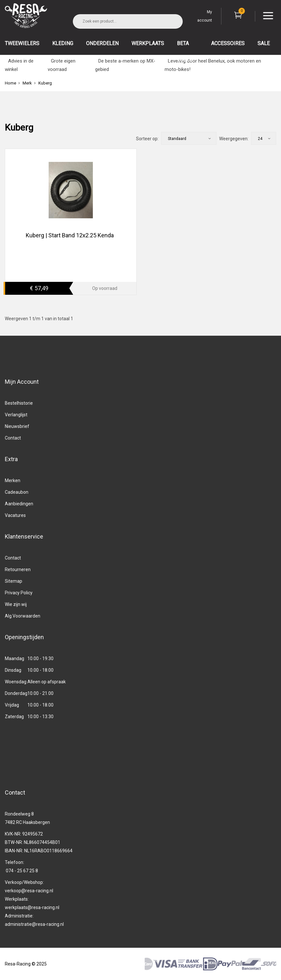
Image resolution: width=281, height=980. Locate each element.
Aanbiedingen (19, 504)
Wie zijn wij (16, 604)
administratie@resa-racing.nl (34, 924)
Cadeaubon (17, 492)
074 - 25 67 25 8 (22, 871)
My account (205, 16)
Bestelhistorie (19, 403)
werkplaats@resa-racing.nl (32, 907)
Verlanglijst (16, 415)
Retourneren (18, 569)
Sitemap (14, 581)
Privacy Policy (19, 593)
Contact (13, 438)
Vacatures (15, 515)
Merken (13, 480)
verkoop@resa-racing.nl (29, 891)
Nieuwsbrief (17, 426)
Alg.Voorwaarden (23, 616)
